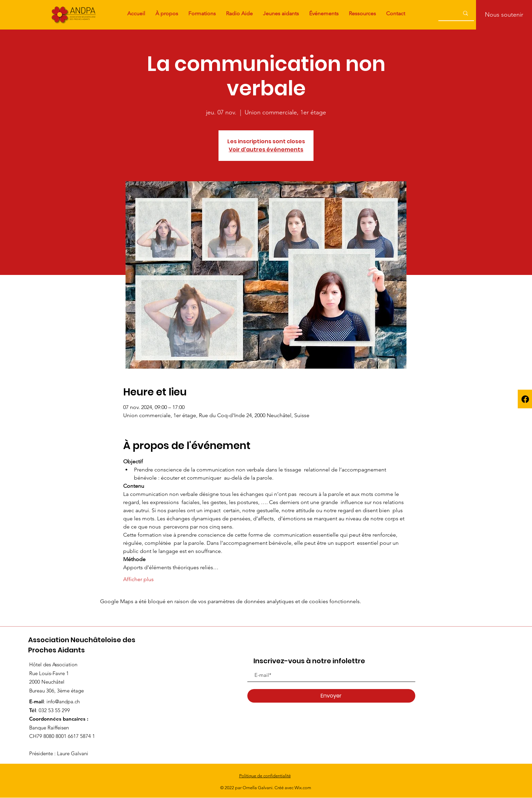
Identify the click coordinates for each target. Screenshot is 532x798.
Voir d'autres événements (266, 150)
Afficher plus (138, 579)
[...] (443, 13)
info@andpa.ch (63, 701)
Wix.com (303, 788)
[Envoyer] (331, 696)
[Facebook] (525, 399)
